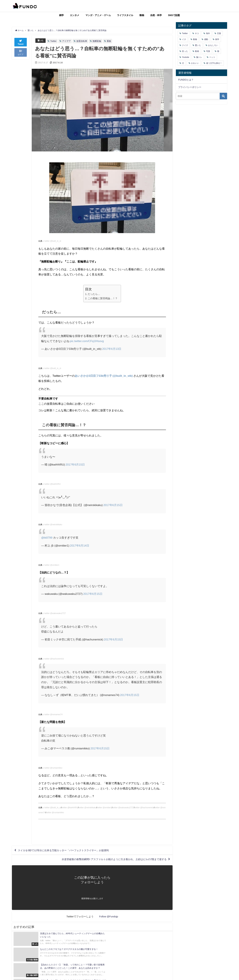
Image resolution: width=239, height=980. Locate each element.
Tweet (21, 42)
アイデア (67, 41)
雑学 (61, 15)
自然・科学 (156, 15)
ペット (212, 57)
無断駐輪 (97, 41)
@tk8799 (47, 538)
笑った (185, 51)
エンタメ (75, 15)
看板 (109, 41)
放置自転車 (82, 41)
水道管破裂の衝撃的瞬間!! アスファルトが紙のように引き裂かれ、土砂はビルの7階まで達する (110, 860)
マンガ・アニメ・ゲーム (98, 15)
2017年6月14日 (80, 545)
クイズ (185, 45)
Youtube (186, 57)
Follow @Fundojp (109, 918)
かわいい (195, 63)
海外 (208, 33)
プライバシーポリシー (190, 87)
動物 (142, 15)
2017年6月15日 (75, 464)
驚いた (41, 41)
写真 (208, 51)
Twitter (54, 41)
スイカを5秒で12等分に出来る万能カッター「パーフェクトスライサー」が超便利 (67, 851)
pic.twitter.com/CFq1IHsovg (87, 341)
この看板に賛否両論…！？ (103, 298)
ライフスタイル (125, 15)
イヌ (184, 39)
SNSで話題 (174, 15)
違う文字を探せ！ (214, 63)
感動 (206, 39)
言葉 (219, 33)
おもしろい (213, 45)
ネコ (197, 33)
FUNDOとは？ (186, 80)
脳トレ (199, 57)
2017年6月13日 (112, 349)
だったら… (94, 294)
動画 (197, 51)
